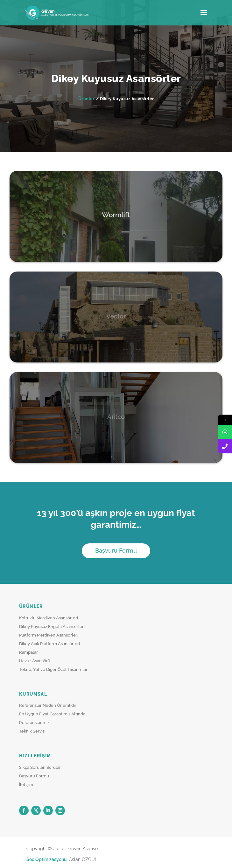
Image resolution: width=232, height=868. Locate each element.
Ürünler (87, 99)
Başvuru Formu (116, 551)
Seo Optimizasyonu (47, 859)
